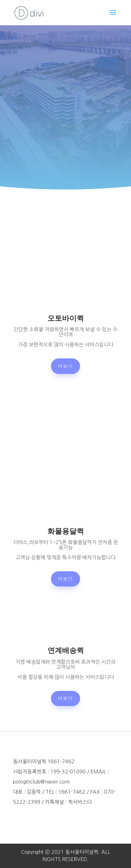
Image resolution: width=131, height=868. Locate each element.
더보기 (65, 366)
